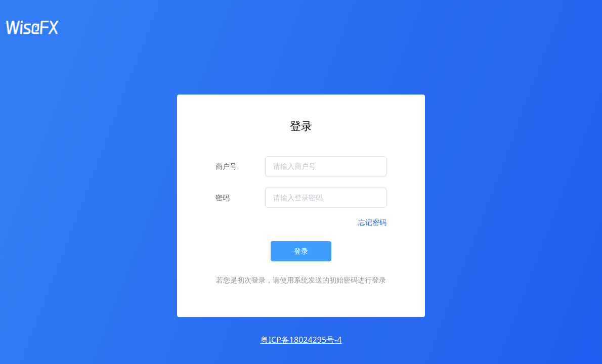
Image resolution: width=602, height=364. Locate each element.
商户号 (226, 166)
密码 (223, 197)
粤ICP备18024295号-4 (301, 340)
